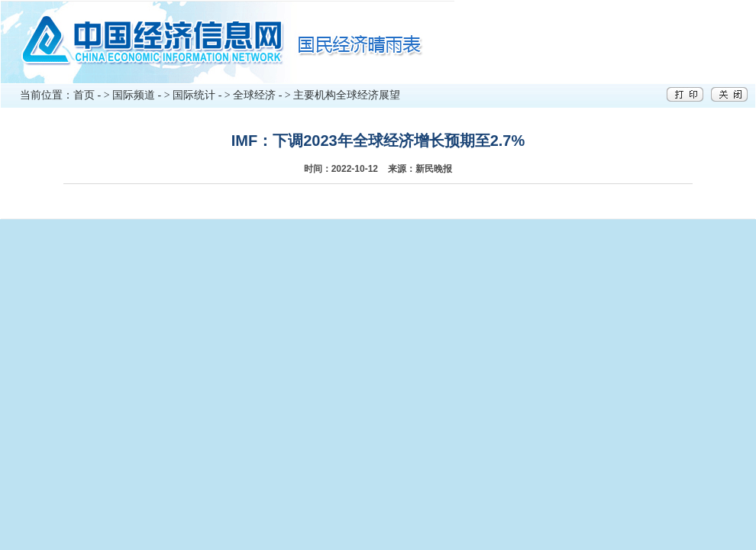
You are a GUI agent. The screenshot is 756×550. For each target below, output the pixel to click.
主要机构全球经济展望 (347, 95)
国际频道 (134, 95)
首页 (84, 95)
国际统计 (194, 95)
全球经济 (254, 95)
